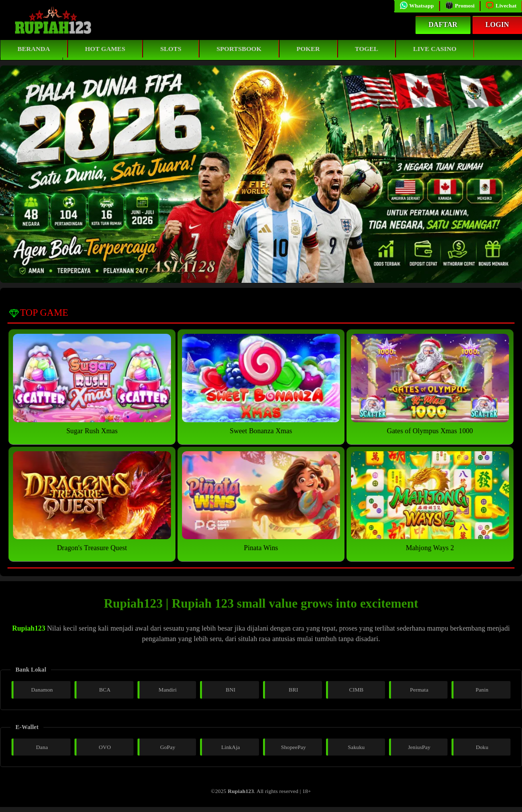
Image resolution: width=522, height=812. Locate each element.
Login (497, 25)
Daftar (443, 25)
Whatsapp (417, 5)
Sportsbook (239, 49)
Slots (170, 49)
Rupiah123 (28, 628)
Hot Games (105, 49)
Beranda (34, 49)
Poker (308, 49)
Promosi (460, 5)
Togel (367, 49)
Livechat (501, 5)
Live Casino (435, 49)
